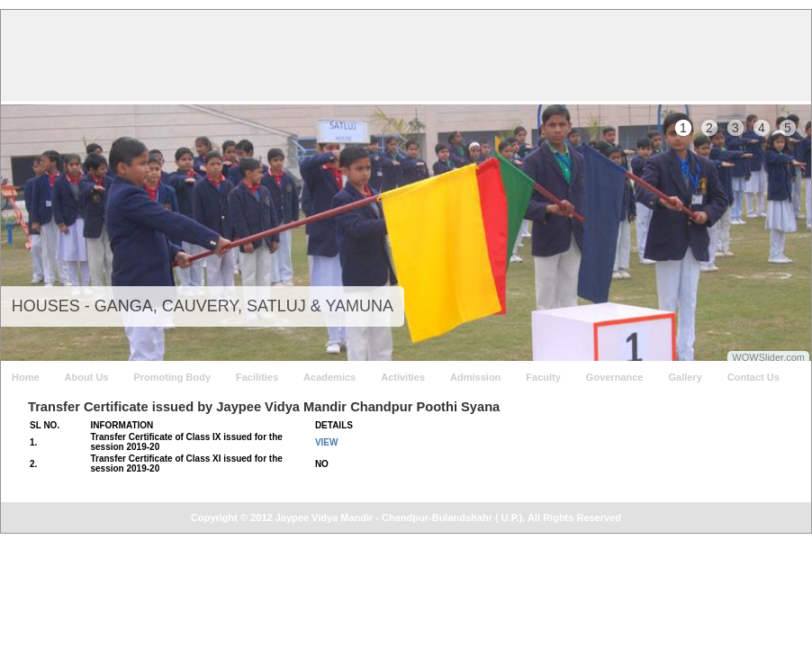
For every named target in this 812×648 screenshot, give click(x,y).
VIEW (327, 442)
